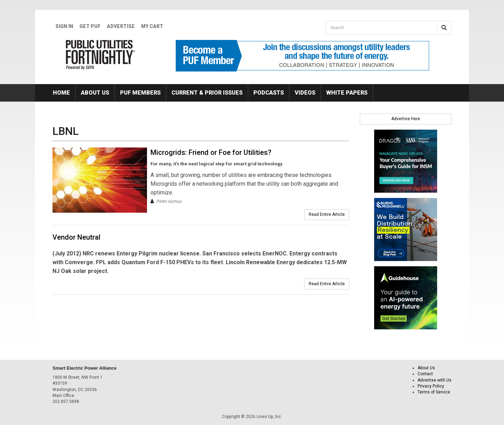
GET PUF (90, 26)
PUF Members (140, 93)
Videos (305, 93)
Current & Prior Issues (207, 93)
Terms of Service (434, 392)
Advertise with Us (435, 380)
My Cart (152, 26)
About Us (95, 93)
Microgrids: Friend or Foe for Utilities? (211, 152)
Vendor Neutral (76, 237)
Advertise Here (406, 119)
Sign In (64, 26)
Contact (425, 374)
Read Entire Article (327, 214)
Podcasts (269, 93)
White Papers (347, 93)
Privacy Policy (431, 386)
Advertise (121, 26)
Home (61, 93)
